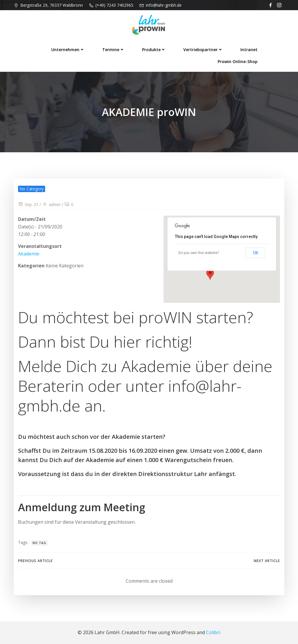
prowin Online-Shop (238, 61)
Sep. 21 (28, 204)
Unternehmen (68, 50)
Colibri (213, 632)
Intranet (249, 50)
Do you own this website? (199, 253)
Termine (113, 50)
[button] (210, 274)
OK (256, 253)
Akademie (29, 254)
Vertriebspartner (203, 50)
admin (51, 204)
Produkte (154, 50)
